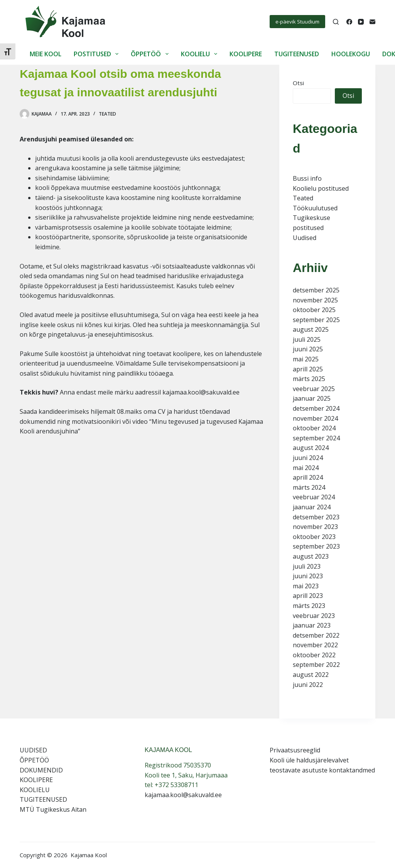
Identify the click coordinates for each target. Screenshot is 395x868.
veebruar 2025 (314, 389)
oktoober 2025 (314, 310)
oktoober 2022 (314, 655)
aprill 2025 (308, 369)
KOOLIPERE (246, 54)
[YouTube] (361, 22)
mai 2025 (306, 359)
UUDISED (33, 750)
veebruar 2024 (314, 497)
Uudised (305, 238)
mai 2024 (306, 468)
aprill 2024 (308, 477)
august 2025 (311, 329)
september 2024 (316, 438)
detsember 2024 (316, 408)
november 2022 (315, 645)
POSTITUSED (98, 54)
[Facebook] (349, 22)
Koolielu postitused (321, 188)
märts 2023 (309, 606)
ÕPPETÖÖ (151, 54)
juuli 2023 (307, 566)
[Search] (336, 22)
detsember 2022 (316, 635)
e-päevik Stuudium (297, 22)
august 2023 (311, 556)
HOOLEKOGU (351, 54)
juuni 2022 (308, 685)
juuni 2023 (308, 576)
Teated (107, 114)
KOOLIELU (201, 54)
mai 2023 (306, 586)
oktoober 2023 (314, 537)
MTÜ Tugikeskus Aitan (53, 809)
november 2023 (315, 527)
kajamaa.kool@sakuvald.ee (183, 795)
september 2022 (316, 665)
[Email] (372, 22)
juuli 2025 (307, 339)
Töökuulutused (315, 208)
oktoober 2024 (314, 428)
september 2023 (316, 546)
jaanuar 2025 (312, 398)
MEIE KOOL (46, 54)
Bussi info (307, 178)
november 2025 (315, 300)
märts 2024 (309, 487)
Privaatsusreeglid (295, 750)
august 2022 (311, 675)
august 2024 (311, 448)
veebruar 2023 (314, 616)
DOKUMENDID (41, 770)
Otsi (298, 83)
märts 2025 (309, 379)
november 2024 (315, 418)
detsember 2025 (316, 290)
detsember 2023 (316, 517)
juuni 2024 (308, 458)
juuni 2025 (308, 349)
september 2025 (316, 320)
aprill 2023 (308, 596)
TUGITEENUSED (297, 54)
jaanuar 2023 (312, 625)
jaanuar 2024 (312, 507)
